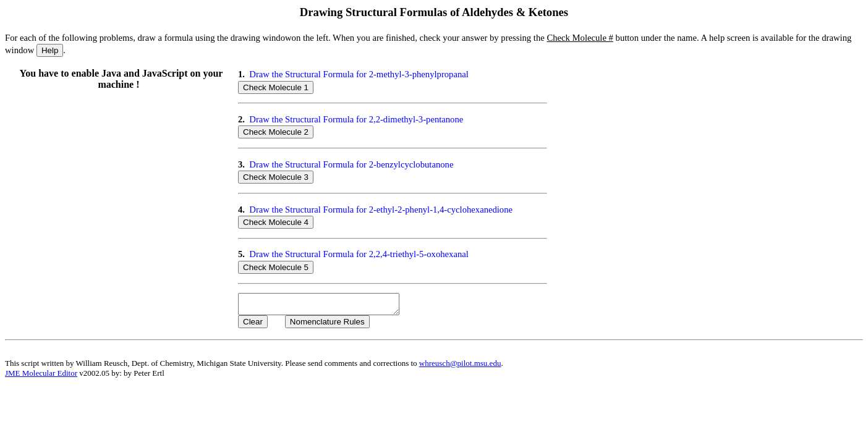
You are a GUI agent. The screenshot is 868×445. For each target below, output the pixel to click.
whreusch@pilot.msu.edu (460, 367)
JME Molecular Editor (41, 377)
